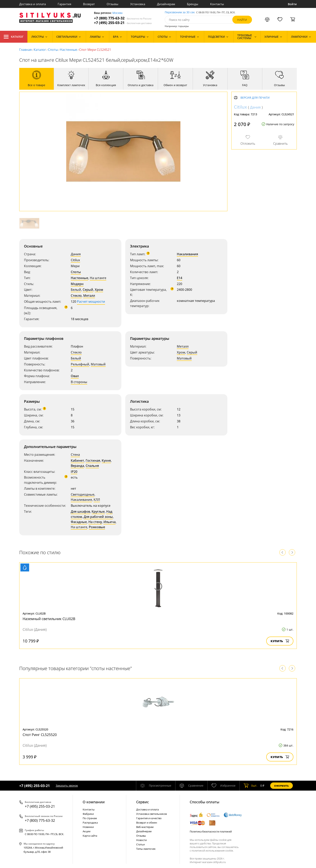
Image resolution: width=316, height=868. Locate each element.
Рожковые (97, 527)
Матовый (98, 364)
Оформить (282, 786)
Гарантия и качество (149, 818)
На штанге (98, 278)
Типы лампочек (146, 849)
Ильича (110, 522)
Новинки (88, 827)
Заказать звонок (67, 786)
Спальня (92, 466)
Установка (138, 4)
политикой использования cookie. (213, 851)
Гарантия (64, 4)
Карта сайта (90, 836)
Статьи (140, 844)
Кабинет (77, 460)
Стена (75, 455)
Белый (76, 290)
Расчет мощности (91, 302)
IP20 (74, 472)
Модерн (77, 284)
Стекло (76, 296)
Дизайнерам (166, 4)
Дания (76, 254)
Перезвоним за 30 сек (180, 12)
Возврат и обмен (147, 823)
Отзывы (113, 4)
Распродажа (90, 823)
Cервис (143, 802)
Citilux (75, 260)
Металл (89, 296)
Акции (87, 831)
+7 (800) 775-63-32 (123, 18)
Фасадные (79, 522)
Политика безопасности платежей (211, 831)
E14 (180, 278)
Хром (99, 290)
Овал (75, 376)
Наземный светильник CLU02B (49, 619)
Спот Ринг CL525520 (40, 735)
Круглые (98, 512)
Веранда (77, 466)
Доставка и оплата (33, 4)
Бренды (193, 4)
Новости (141, 840)
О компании (94, 802)
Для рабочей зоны (98, 517)
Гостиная (93, 460)
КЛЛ (97, 500)
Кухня (106, 460)
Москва (117, 13)
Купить (280, 641)
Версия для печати (255, 98)
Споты (53, 50)
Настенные (68, 50)
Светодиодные (83, 494)
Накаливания (187, 254)
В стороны (79, 382)
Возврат (89, 4)
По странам (90, 818)
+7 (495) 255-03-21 (123, 23)
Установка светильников (151, 814)
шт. (250, 786)
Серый (88, 290)
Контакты (217, 4)
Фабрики (88, 814)
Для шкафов (80, 512)
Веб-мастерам (145, 827)
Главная (25, 50)
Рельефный (80, 364)
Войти (292, 4)
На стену (95, 522)
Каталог (14, 37)
